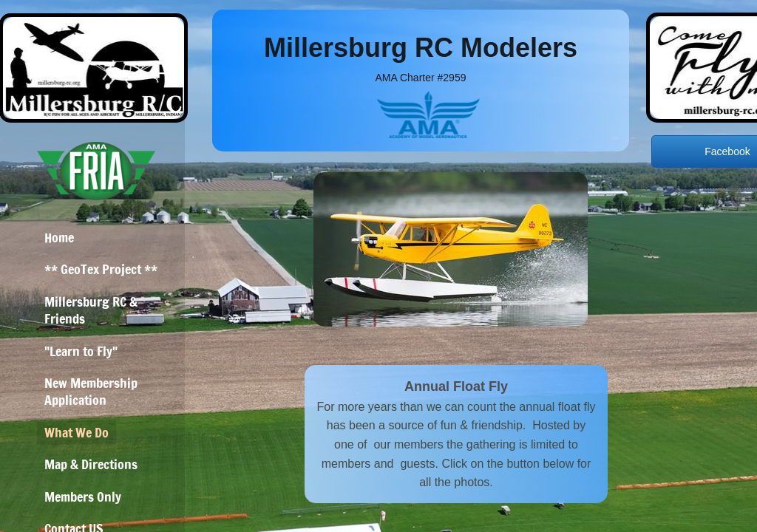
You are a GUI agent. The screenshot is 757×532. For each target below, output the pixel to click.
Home (59, 237)
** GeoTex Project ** (101, 269)
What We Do (77, 432)
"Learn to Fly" (81, 351)
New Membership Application (91, 391)
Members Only (83, 497)
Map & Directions (91, 464)
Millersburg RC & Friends (91, 310)
